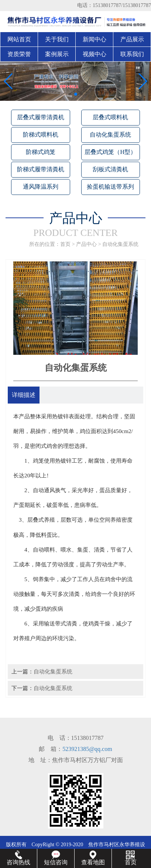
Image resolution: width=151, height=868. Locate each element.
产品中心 (86, 244)
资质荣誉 (19, 54)
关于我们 (57, 39)
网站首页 (19, 39)
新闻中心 (95, 39)
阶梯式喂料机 (41, 135)
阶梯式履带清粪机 (41, 169)
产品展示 (132, 39)
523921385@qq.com (87, 749)
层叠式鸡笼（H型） (110, 152)
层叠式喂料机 (110, 117)
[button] (70, 94)
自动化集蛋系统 (110, 135)
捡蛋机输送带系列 (110, 187)
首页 (65, 244)
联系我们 (132, 54)
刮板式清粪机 (110, 169)
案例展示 (57, 54)
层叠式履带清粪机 (41, 117)
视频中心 (95, 54)
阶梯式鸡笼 (41, 152)
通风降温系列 (41, 187)
